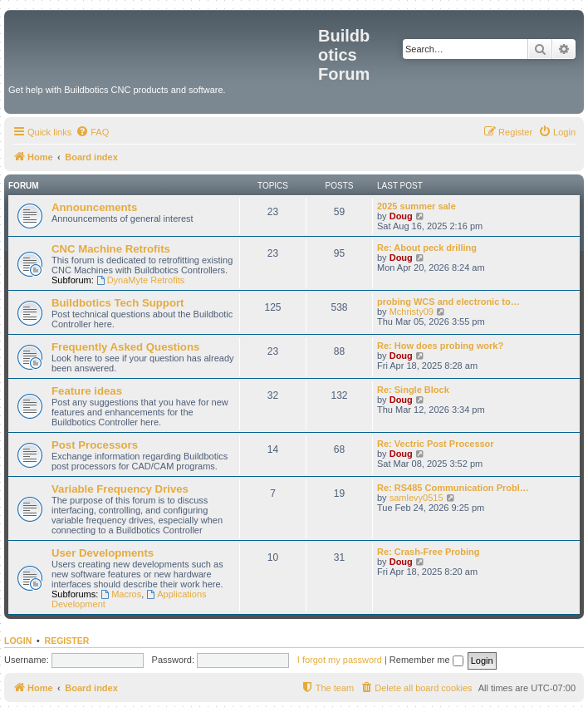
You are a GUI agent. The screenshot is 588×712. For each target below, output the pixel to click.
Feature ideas (87, 391)
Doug (401, 216)
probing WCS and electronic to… (448, 302)
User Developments (103, 553)
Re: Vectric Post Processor (436, 444)
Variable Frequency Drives (120, 489)
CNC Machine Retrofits (111, 249)
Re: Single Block (413, 390)
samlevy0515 (416, 498)
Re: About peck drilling (427, 248)
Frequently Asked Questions (125, 347)
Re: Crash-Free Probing (428, 552)
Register (67, 641)
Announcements (94, 207)
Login (18, 641)
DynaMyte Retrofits (140, 280)
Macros (121, 594)
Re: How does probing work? (440, 346)
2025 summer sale (416, 206)
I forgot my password (340, 660)
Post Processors (95, 445)
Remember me (426, 660)
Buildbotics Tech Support (118, 303)
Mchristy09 (412, 312)
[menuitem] (92, 132)
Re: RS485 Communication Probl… (453, 488)
